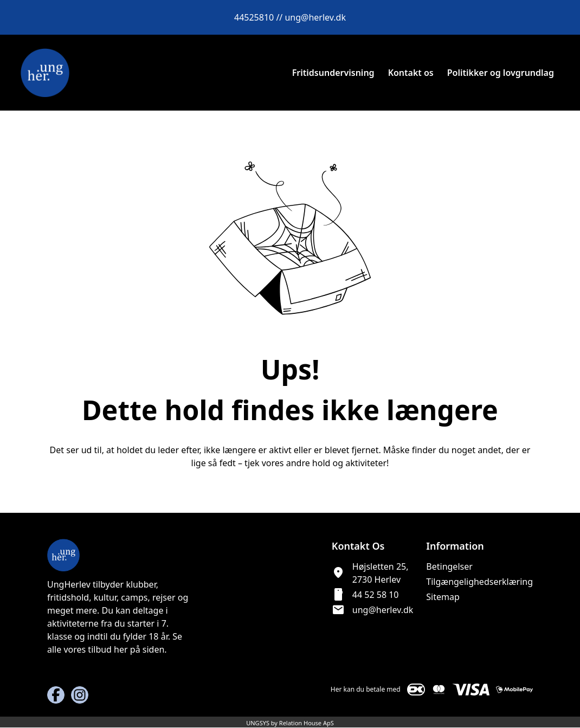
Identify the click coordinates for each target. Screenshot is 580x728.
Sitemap (443, 597)
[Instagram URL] (80, 695)
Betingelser (449, 566)
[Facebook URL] (56, 695)
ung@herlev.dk (383, 610)
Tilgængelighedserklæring (479, 582)
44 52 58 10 (376, 595)
